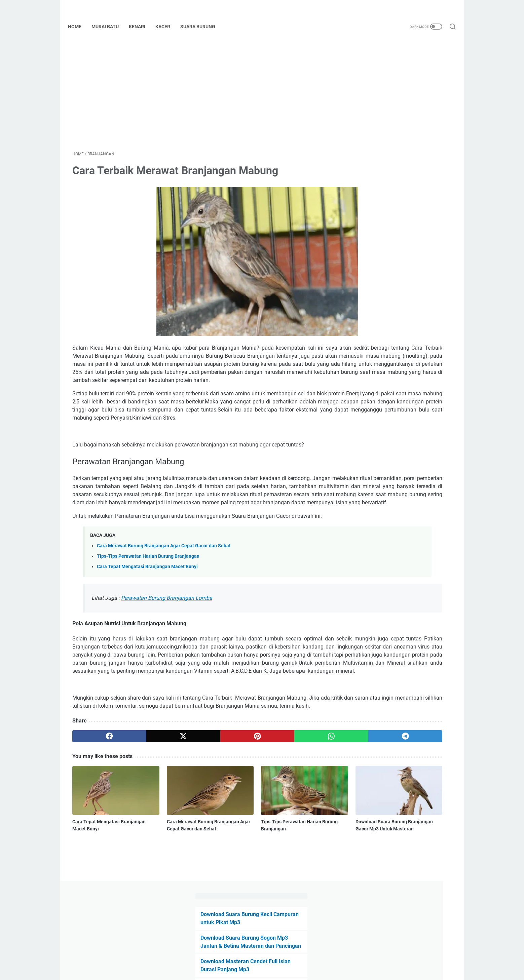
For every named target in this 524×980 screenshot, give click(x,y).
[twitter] (148, 805)
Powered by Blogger (271, 970)
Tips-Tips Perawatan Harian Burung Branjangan (148, 601)
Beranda (262, 956)
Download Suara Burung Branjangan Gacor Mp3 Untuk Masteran (292, 882)
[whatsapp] (250, 805)
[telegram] (301, 805)
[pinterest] (199, 805)
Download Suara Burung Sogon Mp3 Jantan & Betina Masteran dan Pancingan (400, 106)
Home (79, 27)
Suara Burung (202, 27)
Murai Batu (109, 27)
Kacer (167, 27)
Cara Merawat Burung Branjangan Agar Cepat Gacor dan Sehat (164, 591)
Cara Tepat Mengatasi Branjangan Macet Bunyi (147, 611)
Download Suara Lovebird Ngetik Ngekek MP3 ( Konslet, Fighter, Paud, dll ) (401, 287)
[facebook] (98, 805)
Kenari (141, 27)
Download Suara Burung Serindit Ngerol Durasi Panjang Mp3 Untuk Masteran (397, 256)
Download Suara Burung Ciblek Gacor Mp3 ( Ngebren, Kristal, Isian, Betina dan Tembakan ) (401, 319)
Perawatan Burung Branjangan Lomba (167, 643)
